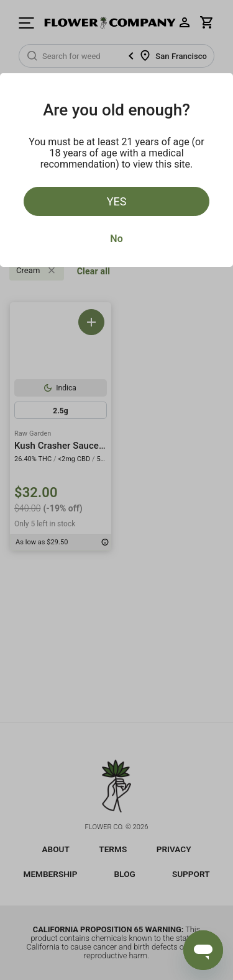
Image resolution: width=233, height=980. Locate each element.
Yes (117, 201)
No (116, 239)
